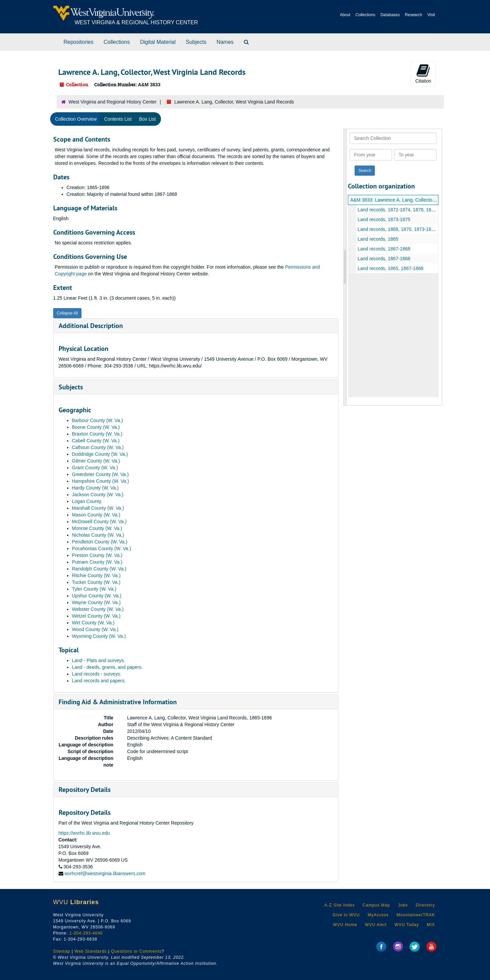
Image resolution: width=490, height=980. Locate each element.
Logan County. (87, 501)
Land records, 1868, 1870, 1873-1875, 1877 (404, 229)
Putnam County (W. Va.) (97, 562)
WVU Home (345, 925)
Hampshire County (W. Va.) (101, 481)
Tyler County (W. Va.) (94, 589)
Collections (366, 15)
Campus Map (376, 905)
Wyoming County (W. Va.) (99, 636)
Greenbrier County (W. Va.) (101, 474)
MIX (431, 925)
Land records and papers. (99, 681)
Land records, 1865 (378, 239)
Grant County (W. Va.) (95, 468)
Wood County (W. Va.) (95, 629)
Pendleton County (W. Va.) (100, 542)
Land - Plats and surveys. (99, 660)
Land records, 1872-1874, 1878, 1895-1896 (403, 210)
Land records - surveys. (97, 674)
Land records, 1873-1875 (384, 219)
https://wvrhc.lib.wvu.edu (84, 833)
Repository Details (85, 790)
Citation (423, 73)
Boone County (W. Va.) (96, 427)
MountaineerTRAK (416, 915)
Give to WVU (346, 915)
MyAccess (378, 915)
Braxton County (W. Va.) (97, 434)
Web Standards (91, 951)
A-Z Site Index (339, 905)
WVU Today (407, 925)
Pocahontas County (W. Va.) (102, 548)
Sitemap (62, 951)
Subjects (196, 42)
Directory (425, 905)
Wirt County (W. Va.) (93, 623)
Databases (390, 15)
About (345, 15)
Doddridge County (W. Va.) (100, 454)
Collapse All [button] (68, 313)
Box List (148, 119)
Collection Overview (76, 119)
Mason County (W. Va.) (96, 515)
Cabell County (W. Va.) (96, 441)
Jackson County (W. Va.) (98, 495)
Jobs (403, 905)
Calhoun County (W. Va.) (98, 447)
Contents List (118, 119)
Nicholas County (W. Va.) (98, 535)
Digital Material (158, 42)
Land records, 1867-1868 (384, 249)
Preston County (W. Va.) (97, 555)
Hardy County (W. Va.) (95, 488)
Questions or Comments (136, 951)
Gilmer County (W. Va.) (96, 461)
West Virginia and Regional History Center (113, 102)
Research (413, 15)
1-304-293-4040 (86, 933)
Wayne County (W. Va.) (96, 602)
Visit (431, 15)
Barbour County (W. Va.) (97, 420)
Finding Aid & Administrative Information (118, 702)
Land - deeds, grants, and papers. (107, 667)
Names (225, 42)
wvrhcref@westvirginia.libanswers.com (105, 873)
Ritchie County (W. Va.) (96, 575)
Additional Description (91, 326)
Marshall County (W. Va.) (98, 508)
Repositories (79, 42)
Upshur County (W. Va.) (97, 596)
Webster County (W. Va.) (98, 609)
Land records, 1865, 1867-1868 (390, 268)
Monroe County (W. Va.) (97, 528)
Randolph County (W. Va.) (99, 569)
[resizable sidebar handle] (345, 267)
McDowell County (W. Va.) (99, 522)
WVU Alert (376, 925)
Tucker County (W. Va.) (96, 582)
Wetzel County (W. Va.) (96, 616)
